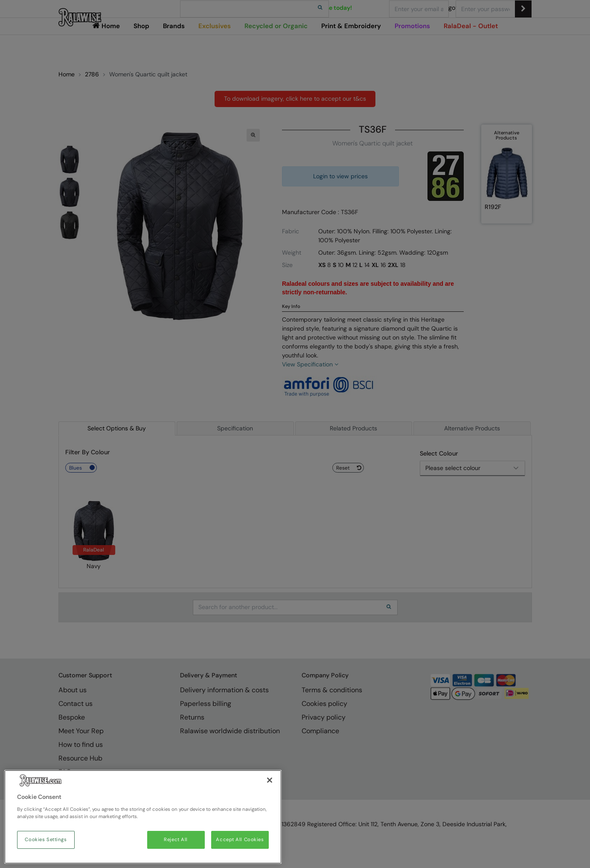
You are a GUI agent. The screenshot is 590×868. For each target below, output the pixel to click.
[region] (143, 817)
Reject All (176, 840)
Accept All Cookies (240, 840)
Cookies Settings (46, 840)
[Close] (270, 780)
